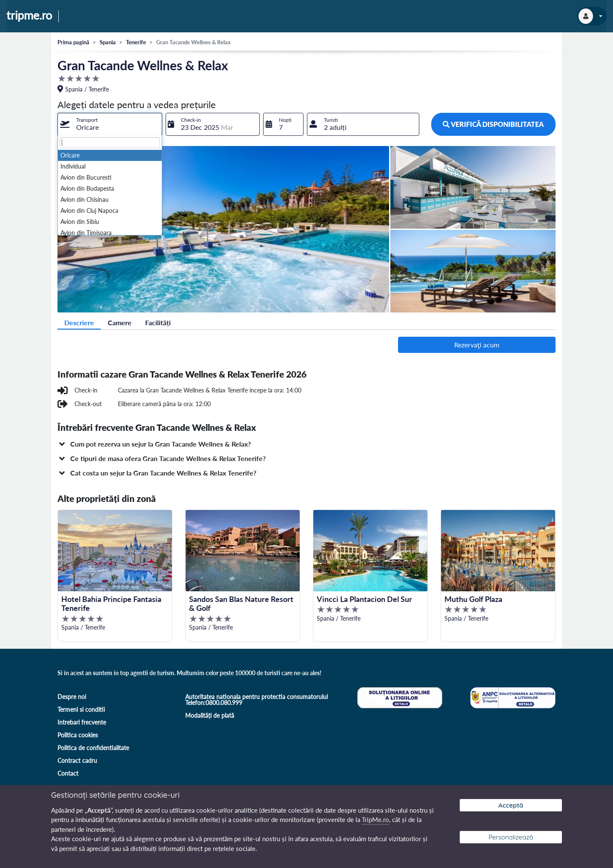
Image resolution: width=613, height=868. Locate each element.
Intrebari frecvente (82, 722)
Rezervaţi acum (477, 345)
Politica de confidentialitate (93, 748)
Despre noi (72, 697)
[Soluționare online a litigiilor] (399, 697)
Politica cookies (78, 735)
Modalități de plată (210, 715)
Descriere (79, 322)
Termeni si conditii (81, 709)
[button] (306, 444)
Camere (120, 322)
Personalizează (511, 837)
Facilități (158, 322)
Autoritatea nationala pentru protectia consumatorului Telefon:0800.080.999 (256, 700)
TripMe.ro (375, 819)
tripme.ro (29, 16)
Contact (68, 773)
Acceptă (511, 805)
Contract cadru (77, 761)
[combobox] (110, 124)
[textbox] (110, 143)
